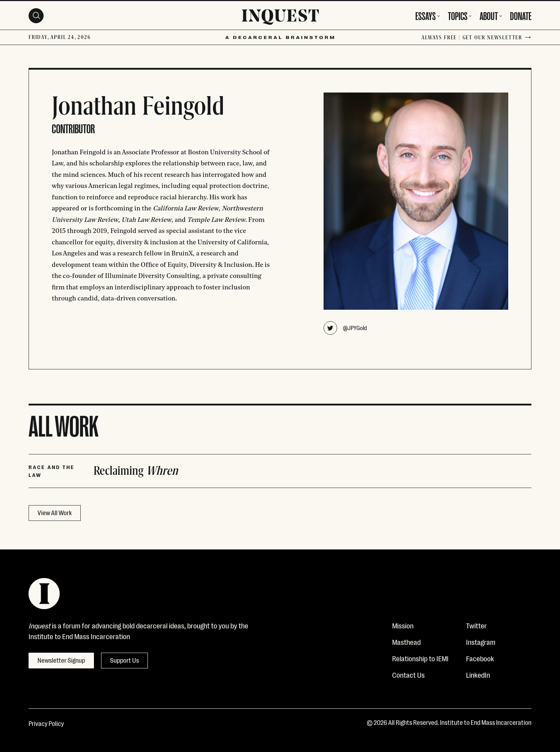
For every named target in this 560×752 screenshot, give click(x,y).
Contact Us (408, 674)
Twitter (476, 625)
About (489, 15)
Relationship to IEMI (420, 658)
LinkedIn (478, 674)
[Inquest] (280, 18)
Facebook (480, 658)
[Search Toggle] (36, 16)
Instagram (481, 642)
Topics (458, 15)
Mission (403, 625)
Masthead (406, 642)
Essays (426, 15)
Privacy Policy (46, 723)
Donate (521, 15)
